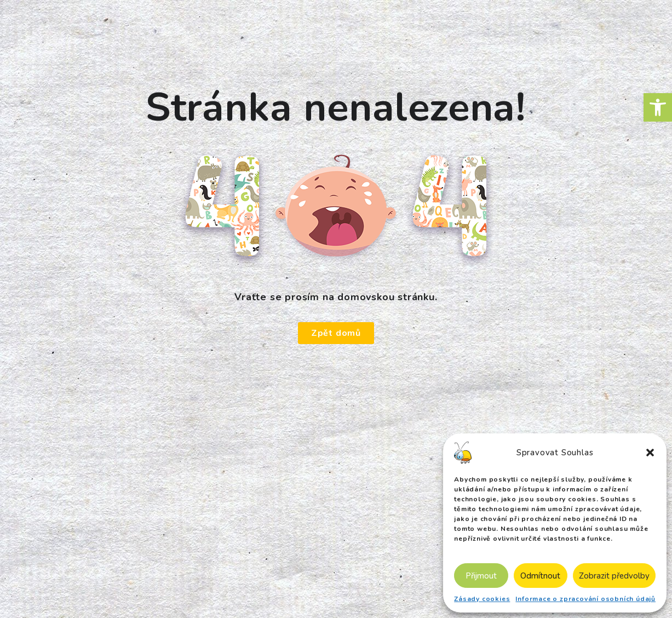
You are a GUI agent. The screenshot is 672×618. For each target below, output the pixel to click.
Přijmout (481, 576)
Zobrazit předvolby (614, 576)
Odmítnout (540, 576)
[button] (658, 107)
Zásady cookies (482, 599)
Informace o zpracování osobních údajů (585, 599)
